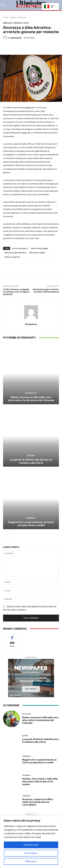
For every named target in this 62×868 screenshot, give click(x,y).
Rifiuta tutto (31, 861)
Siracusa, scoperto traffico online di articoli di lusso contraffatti (38, 802)
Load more (31, 814)
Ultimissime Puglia (37, 253)
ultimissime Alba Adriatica (15, 253)
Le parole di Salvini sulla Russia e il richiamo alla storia (31, 461)
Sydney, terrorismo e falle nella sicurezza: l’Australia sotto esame (40, 782)
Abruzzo (23, 17)
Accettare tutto (31, 845)
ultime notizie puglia (39, 248)
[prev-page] (5, 535)
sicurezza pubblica (20, 248)
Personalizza (31, 853)
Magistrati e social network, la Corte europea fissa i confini (31, 524)
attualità (31, 393)
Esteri (31, 456)
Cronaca (18, 23)
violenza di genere (12, 257)
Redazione (16, 38)
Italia (26, 23)
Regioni (14, 17)
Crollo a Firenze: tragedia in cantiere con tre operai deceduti (16, 292)
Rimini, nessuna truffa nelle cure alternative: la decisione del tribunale (31, 399)
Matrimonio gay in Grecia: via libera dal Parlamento (46, 291)
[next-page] (10, 535)
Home (6, 17)
